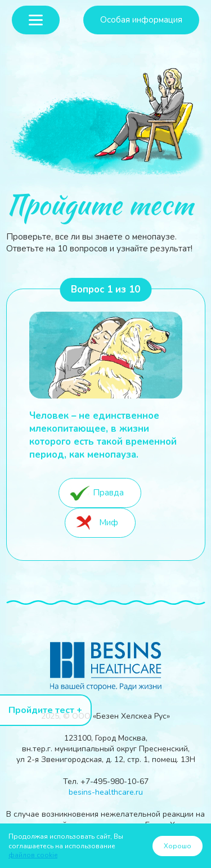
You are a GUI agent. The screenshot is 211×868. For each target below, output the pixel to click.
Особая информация (141, 19)
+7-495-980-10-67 (115, 781)
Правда (108, 492)
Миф (109, 522)
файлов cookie (33, 855)
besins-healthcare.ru (106, 792)
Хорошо (178, 846)
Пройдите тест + (45, 710)
